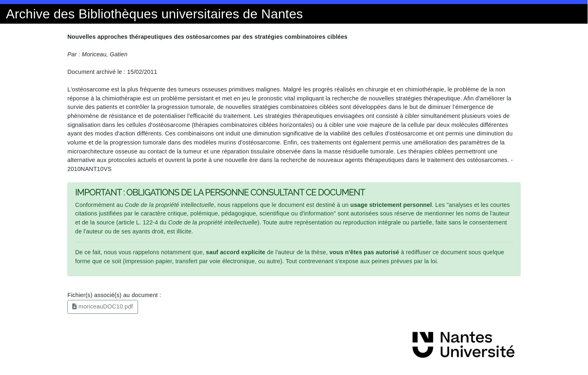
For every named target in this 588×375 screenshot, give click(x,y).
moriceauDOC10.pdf (103, 306)
